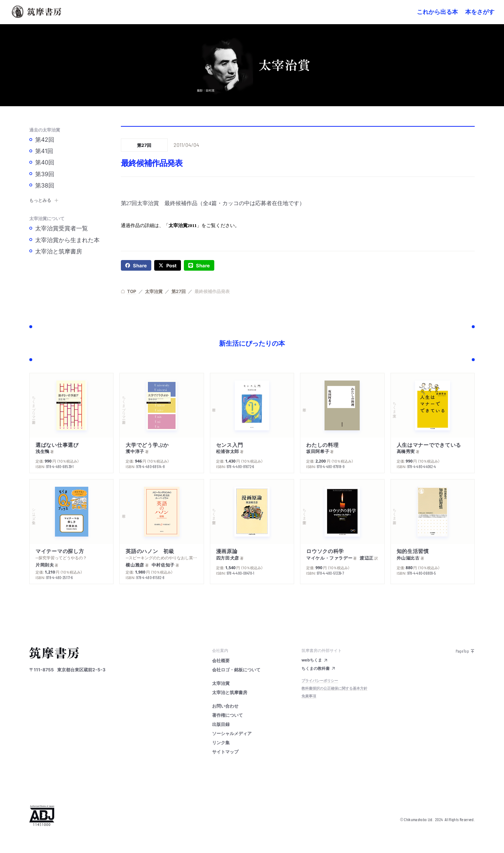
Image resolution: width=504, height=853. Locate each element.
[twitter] (168, 265)
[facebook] (136, 265)
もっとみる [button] (44, 200)
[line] (199, 265)
